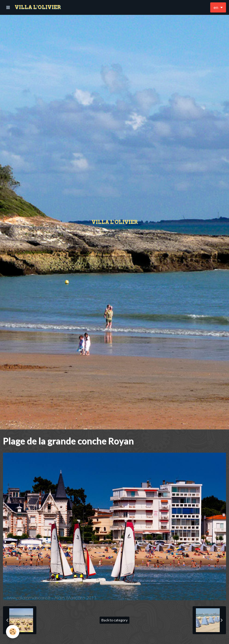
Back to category (114, 620)
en (216, 7)
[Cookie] (13, 632)
